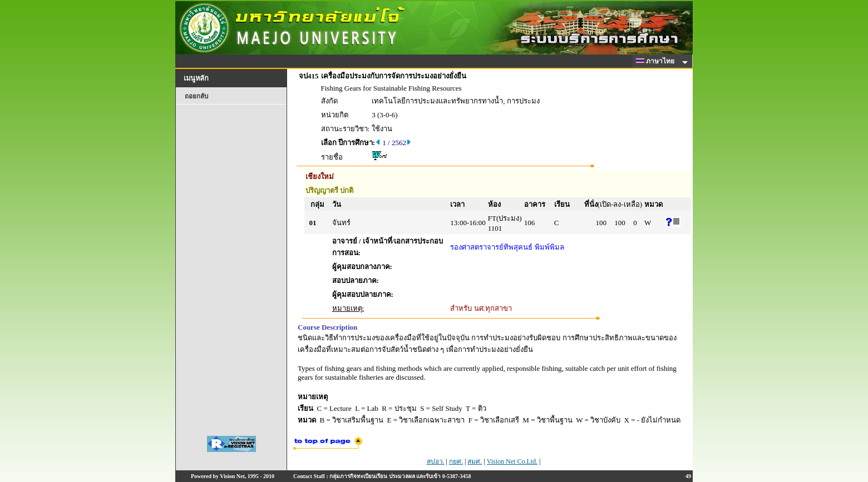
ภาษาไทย (657, 61)
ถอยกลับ (196, 96)
